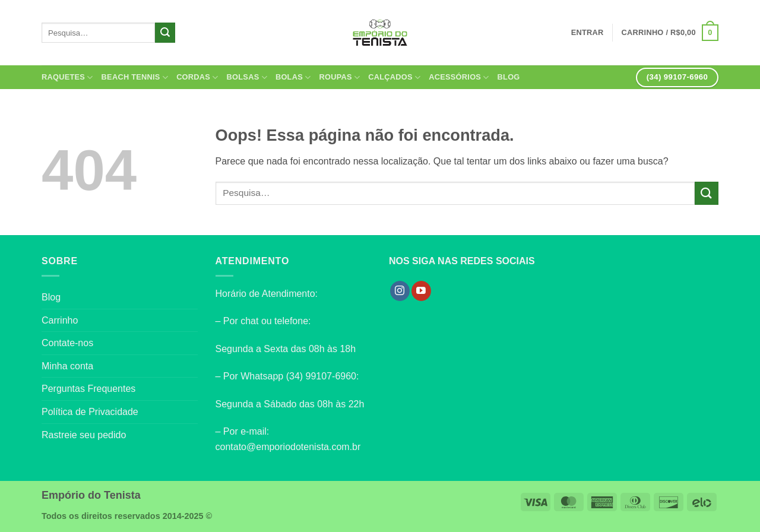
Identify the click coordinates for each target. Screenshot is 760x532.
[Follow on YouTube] (421, 291)
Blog (509, 77)
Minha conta (67, 366)
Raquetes (67, 77)
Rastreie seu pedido (84, 435)
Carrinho (60, 320)
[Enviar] (165, 33)
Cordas (197, 77)
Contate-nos (67, 343)
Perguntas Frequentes (88, 389)
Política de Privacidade (90, 412)
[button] (670, 33)
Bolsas (247, 77)
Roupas (339, 77)
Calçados (394, 77)
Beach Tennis (135, 77)
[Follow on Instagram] (400, 291)
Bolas (293, 77)
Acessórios (459, 77)
